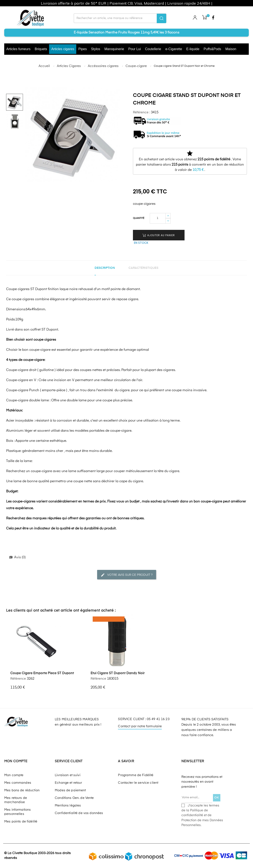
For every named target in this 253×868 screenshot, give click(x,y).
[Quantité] (158, 218)
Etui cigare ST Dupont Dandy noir (118, 673)
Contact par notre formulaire (140, 726)
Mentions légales (68, 806)
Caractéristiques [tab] (143, 268)
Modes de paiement (70, 790)
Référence (18, 679)
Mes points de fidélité (21, 822)
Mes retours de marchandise (16, 800)
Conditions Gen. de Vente (74, 798)
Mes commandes (18, 783)
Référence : (141, 112)
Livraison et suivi (68, 775)
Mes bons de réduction (22, 790)
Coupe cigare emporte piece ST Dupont (42, 673)
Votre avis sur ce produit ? (127, 575)
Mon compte (14, 775)
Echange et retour (68, 783)
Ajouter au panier (159, 235)
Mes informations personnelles (17, 812)
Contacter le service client (138, 783)
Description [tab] (105, 268)
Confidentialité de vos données (79, 813)
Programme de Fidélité (136, 775)
